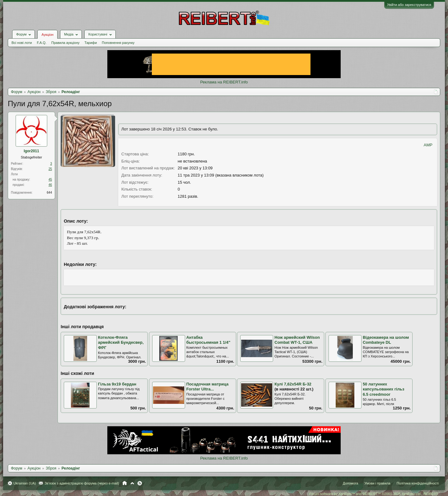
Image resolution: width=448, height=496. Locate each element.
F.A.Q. (42, 43)
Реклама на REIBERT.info (224, 82)
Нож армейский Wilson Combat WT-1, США (297, 340)
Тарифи (91, 43)
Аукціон (47, 35)
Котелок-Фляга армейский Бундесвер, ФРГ (121, 342)
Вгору (132, 483)
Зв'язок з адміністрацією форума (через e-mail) (82, 483)
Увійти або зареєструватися (409, 5)
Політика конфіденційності (418, 483)
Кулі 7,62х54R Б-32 (293, 384)
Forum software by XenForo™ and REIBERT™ (374, 494)
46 (50, 185)
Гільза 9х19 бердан (117, 384)
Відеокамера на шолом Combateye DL (386, 340)
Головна (125, 483)
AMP (428, 145)
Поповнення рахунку (118, 43)
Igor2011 (31, 151)
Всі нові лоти (22, 43)
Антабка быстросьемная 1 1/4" (208, 340)
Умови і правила (377, 483)
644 (49, 193)
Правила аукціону (65, 43)
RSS (140, 483)
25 (50, 169)
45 (50, 180)
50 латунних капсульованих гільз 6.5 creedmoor (384, 389)
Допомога (350, 483)
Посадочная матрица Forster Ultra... (208, 387)
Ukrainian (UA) (25, 483)
